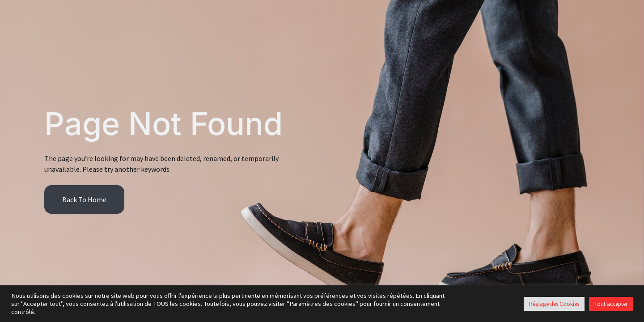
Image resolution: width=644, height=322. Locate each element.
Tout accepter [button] (611, 304)
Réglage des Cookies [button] (554, 304)
